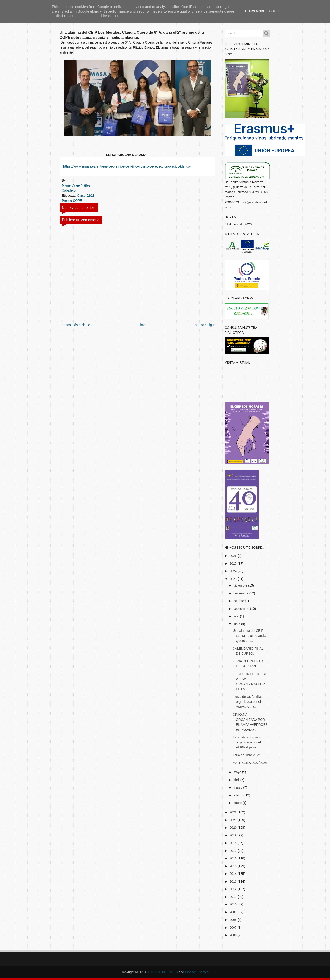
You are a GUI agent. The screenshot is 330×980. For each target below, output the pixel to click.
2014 (234, 874)
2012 (234, 889)
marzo (238, 787)
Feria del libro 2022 (246, 755)
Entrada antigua (204, 325)
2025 (234, 563)
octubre (239, 601)
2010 (234, 904)
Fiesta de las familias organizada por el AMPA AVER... (248, 702)
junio (237, 624)
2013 (234, 881)
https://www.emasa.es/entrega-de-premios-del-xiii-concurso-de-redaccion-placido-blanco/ (127, 166)
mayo (238, 772)
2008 (234, 920)
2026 (234, 556)
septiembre (242, 609)
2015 (234, 866)
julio (237, 616)
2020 (234, 828)
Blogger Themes (197, 972)
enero (238, 803)
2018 (234, 843)
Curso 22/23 (86, 196)
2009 (234, 912)
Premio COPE (72, 201)
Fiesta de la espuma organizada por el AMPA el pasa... (247, 742)
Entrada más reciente (75, 325)
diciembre (241, 585)
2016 (234, 858)
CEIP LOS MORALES (162, 972)
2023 (234, 579)
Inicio (142, 325)
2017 (234, 851)
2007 (234, 928)
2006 (234, 935)
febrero (239, 795)
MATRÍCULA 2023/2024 (250, 763)
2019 (234, 835)
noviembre (241, 593)
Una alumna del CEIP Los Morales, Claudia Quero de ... (249, 636)
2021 (234, 820)
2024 (234, 571)
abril (237, 780)
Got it (274, 11)
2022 (234, 812)
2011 (234, 897)
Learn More (255, 11)
